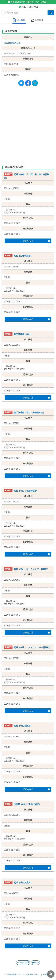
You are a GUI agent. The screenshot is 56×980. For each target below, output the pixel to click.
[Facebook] (28, 83)
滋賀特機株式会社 (12, 43)
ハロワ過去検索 (28, 7)
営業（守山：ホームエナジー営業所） (31, 569)
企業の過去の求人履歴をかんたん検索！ (28, 2)
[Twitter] (21, 83)
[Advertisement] (28, 125)
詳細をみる (36, 241)
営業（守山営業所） (23, 726)
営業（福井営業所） (23, 256)
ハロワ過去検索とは (12, 975)
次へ (35, 962)
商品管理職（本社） (23, 334)
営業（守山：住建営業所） (26, 491)
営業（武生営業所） (23, 883)
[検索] (51, 13)
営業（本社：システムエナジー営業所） (33, 647)
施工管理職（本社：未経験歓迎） (29, 412)
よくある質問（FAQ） (31, 975)
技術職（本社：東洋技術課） (27, 804)
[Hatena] (35, 83)
